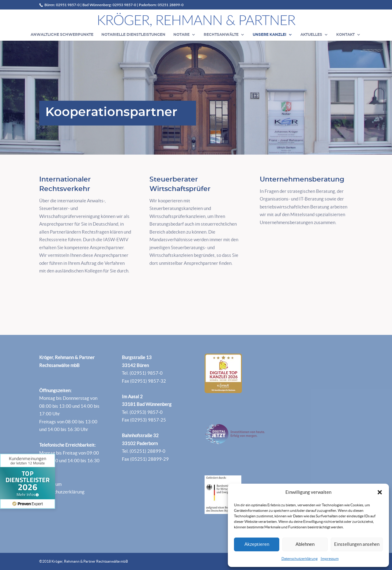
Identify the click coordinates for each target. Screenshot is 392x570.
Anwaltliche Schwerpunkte (62, 35)
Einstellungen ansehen (357, 544)
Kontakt (345, 35)
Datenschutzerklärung (300, 559)
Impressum (330, 559)
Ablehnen (305, 544)
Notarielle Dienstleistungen (133, 35)
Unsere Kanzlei (269, 35)
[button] (380, 492)
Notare (181, 35)
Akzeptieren (257, 544)
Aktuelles (311, 35)
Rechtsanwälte (221, 35)
